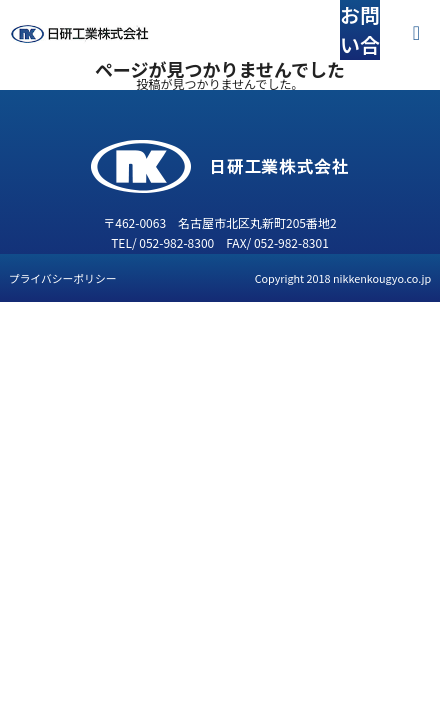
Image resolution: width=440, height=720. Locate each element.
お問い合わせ (360, 44)
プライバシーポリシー (63, 278)
